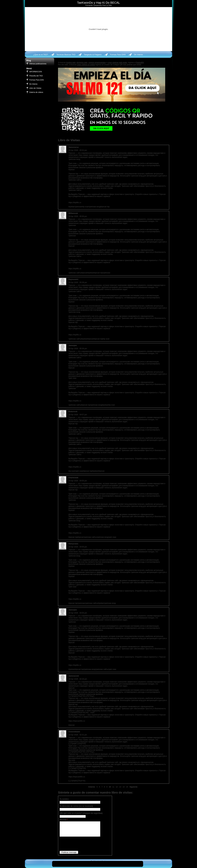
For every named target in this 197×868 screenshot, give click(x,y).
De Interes (138, 55)
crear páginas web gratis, (118, 63)
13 (120, 787)
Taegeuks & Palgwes (93, 55)
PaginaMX (140, 63)
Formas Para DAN (118, 55)
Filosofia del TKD (36, 76)
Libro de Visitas (35, 88)
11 (113, 787)
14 (124, 787)
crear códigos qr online (86, 65)
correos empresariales (97, 63)
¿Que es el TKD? (41, 55)
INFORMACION (36, 72)
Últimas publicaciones (38, 64)
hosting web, (71, 63)
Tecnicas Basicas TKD (66, 55)
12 (117, 787)
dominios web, (82, 63)
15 (127, 787)
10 (110, 787)
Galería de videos (36, 92)
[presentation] (82, 844)
